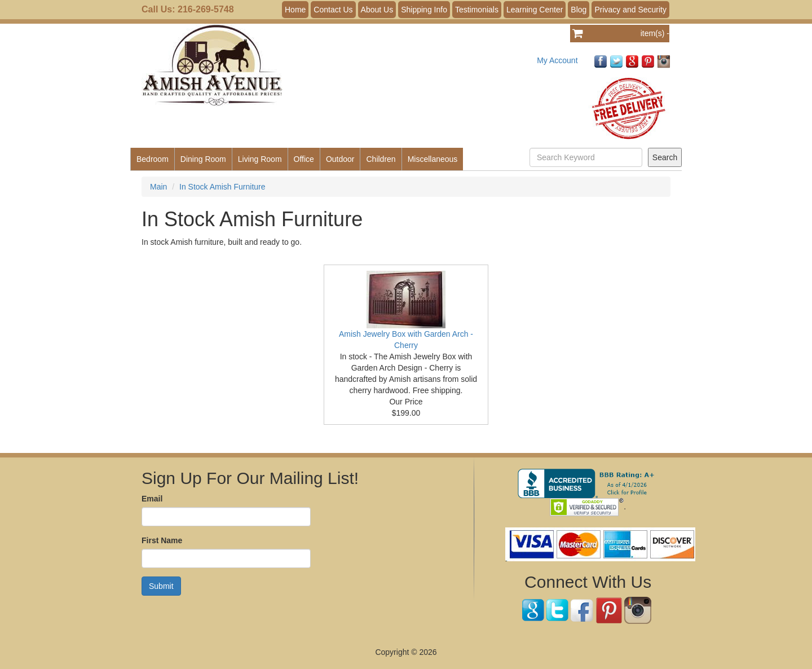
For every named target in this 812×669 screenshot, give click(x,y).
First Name (162, 540)
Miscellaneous (433, 159)
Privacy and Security (630, 10)
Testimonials (477, 10)
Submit (161, 586)
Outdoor (340, 159)
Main (158, 187)
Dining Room (203, 159)
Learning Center (535, 10)
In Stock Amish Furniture (222, 187)
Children (381, 159)
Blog (579, 10)
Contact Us (333, 10)
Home (295, 10)
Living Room (260, 159)
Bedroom (153, 159)
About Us (377, 10)
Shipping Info (424, 10)
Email (152, 499)
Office (304, 159)
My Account (557, 60)
